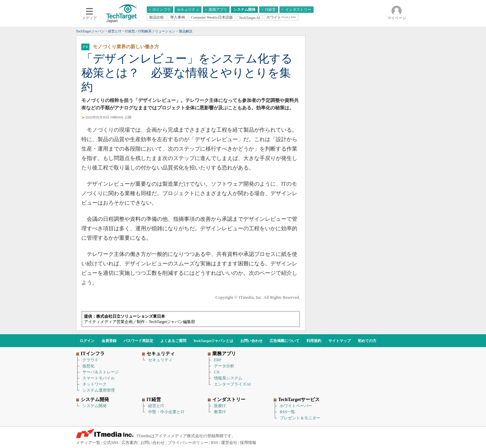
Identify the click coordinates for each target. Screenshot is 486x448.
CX (217, 372)
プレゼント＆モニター (300, 418)
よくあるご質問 (173, 341)
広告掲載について (285, 341)
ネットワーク (94, 384)
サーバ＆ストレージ (101, 372)
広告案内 (130, 443)
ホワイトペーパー (296, 406)
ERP (218, 360)
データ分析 (224, 366)
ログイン (87, 341)
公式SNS (111, 443)
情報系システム (228, 378)
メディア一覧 (88, 443)
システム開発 (94, 406)
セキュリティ (160, 360)
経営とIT (156, 406)
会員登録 (109, 341)
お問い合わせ (251, 341)
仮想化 (88, 366)
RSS (214, 443)
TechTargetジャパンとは (213, 341)
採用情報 (248, 443)
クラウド (90, 360)
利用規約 (314, 341)
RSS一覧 (287, 412)
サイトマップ (340, 341)
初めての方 (367, 341)
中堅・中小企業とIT (166, 412)
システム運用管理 (99, 390)
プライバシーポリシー (188, 443)
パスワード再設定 (138, 341)
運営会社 (229, 443)
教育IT (220, 412)
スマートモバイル (99, 378)
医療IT (220, 406)
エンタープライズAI (232, 384)
